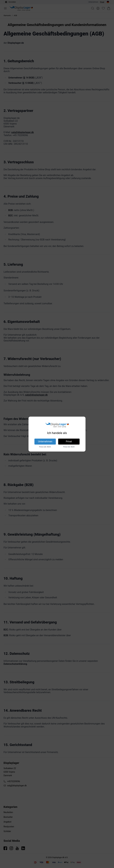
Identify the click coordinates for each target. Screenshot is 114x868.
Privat (69, 442)
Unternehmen (45, 442)
